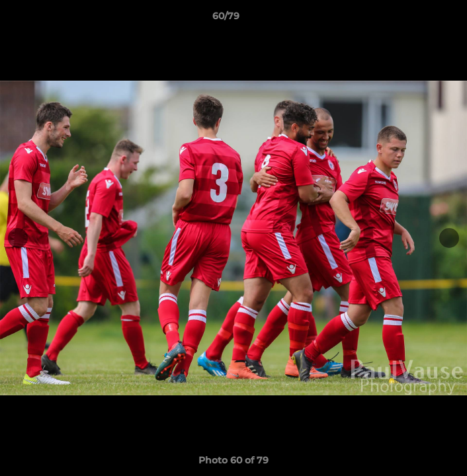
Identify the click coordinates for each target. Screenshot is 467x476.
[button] (419, 19)
